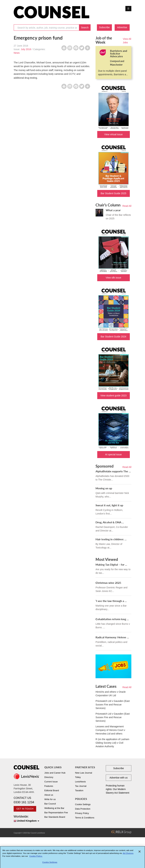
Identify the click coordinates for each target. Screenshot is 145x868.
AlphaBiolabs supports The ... (113, 471)
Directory (49, 777)
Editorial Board (52, 790)
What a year (113, 210)
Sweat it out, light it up (109, 505)
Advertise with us (119, 778)
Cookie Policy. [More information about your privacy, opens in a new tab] (36, 858)
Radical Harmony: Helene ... (112, 637)
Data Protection (83, 809)
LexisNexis (80, 782)
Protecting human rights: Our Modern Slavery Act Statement (118, 789)
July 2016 (26, 49)
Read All (127, 206)
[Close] (140, 853)
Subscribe (104, 27)
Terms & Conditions (85, 818)
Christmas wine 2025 (108, 583)
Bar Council (50, 804)
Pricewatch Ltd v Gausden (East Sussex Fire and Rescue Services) (113, 705)
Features (49, 786)
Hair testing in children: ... (111, 539)
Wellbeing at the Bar (54, 808)
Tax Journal (81, 786)
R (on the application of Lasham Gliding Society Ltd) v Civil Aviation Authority (112, 743)
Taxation (79, 790)
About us (49, 795)
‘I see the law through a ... (111, 601)
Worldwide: (26, 819)
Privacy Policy (82, 813)
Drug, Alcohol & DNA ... (110, 522)
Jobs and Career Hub (55, 773)
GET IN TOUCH (25, 809)
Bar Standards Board (55, 817)
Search (85, 28)
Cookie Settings (83, 804)
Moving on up (104, 488)
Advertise (122, 27)
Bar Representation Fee (56, 813)
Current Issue (51, 782)
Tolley (78, 777)
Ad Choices (128, 855)
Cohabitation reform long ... (112, 619)
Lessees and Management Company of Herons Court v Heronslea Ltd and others (110, 730)
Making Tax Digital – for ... (111, 564)
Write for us (50, 799)
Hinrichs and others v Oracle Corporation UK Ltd (111, 694)
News (17, 53)
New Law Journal (84, 773)
